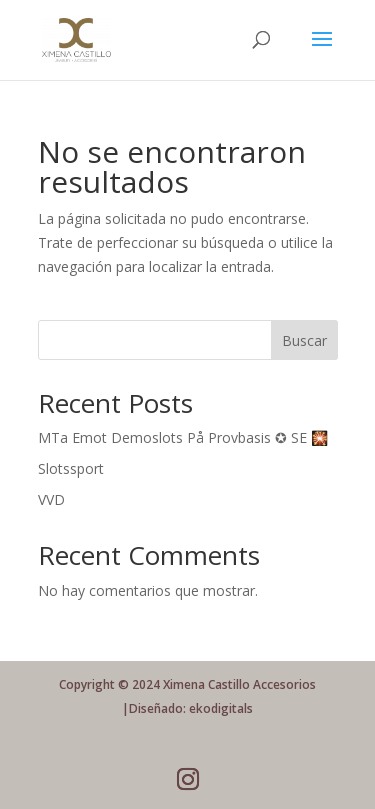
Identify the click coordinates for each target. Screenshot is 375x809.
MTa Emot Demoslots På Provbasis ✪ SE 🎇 (183, 437)
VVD (51, 499)
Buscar (304, 340)
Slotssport (71, 468)
